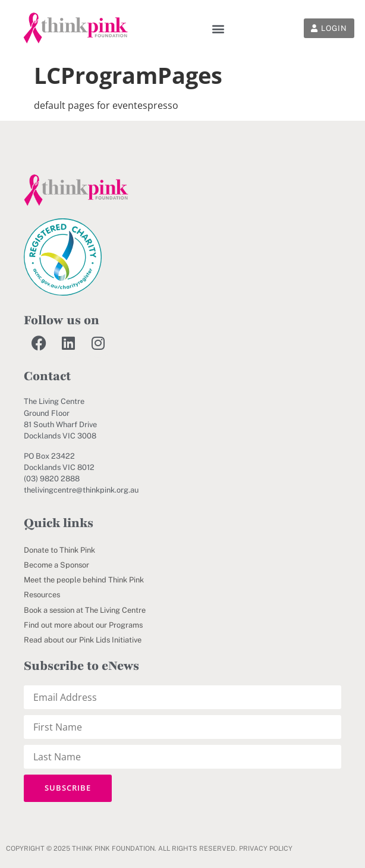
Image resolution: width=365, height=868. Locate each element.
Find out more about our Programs (83, 625)
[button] (218, 28)
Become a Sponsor (56, 565)
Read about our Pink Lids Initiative (83, 640)
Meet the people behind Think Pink (84, 580)
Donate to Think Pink (59, 550)
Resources (42, 595)
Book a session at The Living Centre (85, 610)
